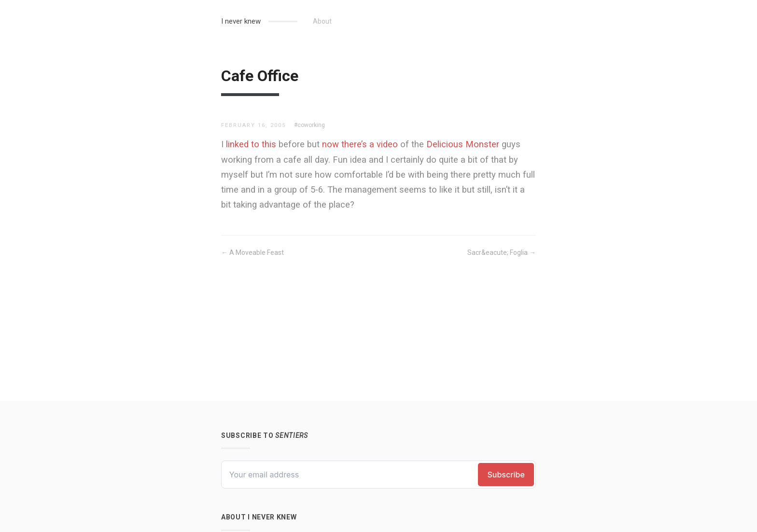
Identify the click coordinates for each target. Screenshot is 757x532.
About (322, 21)
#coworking (309, 125)
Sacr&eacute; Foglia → (502, 252)
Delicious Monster (463, 144)
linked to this (251, 144)
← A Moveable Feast (252, 252)
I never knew (241, 21)
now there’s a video (360, 144)
